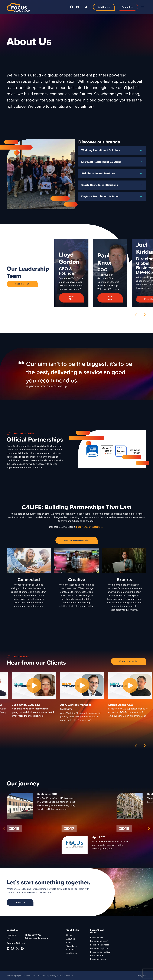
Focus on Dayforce (99, 948)
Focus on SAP (97, 956)
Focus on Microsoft (99, 941)
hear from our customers (89, 527)
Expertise (71, 950)
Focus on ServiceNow (100, 952)
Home (69, 935)
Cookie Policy (44, 976)
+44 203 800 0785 (32, 935)
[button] (144, 315)
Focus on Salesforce (100, 945)
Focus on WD (97, 938)
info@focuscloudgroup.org (36, 938)
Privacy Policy (56, 976)
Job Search (72, 953)
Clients (69, 942)
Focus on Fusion (98, 959)
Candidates (71, 946)
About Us (71, 939)
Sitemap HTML (68, 976)
